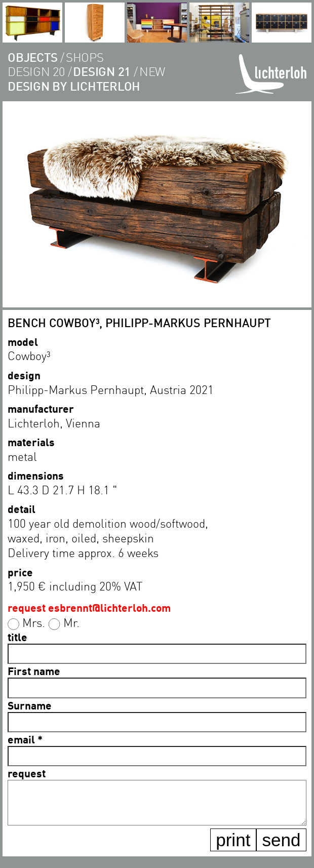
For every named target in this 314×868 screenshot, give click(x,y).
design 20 (36, 71)
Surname (30, 705)
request (27, 773)
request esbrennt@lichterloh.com (89, 607)
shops (85, 57)
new (152, 71)
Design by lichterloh (74, 86)
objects (32, 57)
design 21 (102, 71)
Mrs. (34, 622)
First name (34, 671)
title (17, 637)
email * (25, 739)
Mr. (71, 622)
